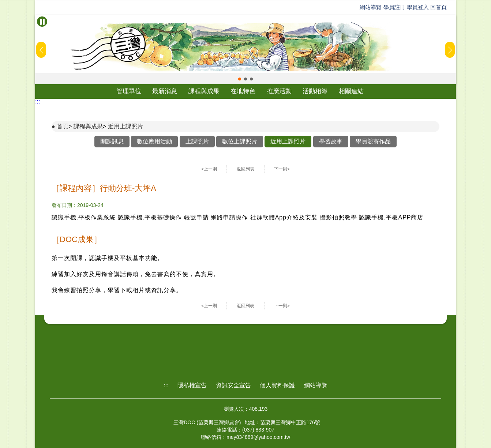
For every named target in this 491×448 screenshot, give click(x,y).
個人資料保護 (277, 385)
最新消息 (165, 91)
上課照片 (197, 141)
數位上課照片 (240, 141)
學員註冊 (394, 7)
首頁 (63, 126)
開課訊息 (112, 141)
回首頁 (438, 7)
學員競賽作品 (373, 141)
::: (38, 101)
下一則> (282, 169)
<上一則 (209, 169)
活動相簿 (315, 91)
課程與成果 (204, 91)
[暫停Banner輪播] (42, 22)
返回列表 (246, 169)
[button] (240, 79)
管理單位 (129, 91)
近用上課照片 (125, 126)
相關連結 (351, 91)
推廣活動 (279, 91)
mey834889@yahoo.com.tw (258, 437)
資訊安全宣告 (233, 385)
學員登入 (418, 7)
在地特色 (243, 91)
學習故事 (331, 141)
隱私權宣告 (192, 385)
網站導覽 (371, 7)
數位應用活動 (154, 141)
